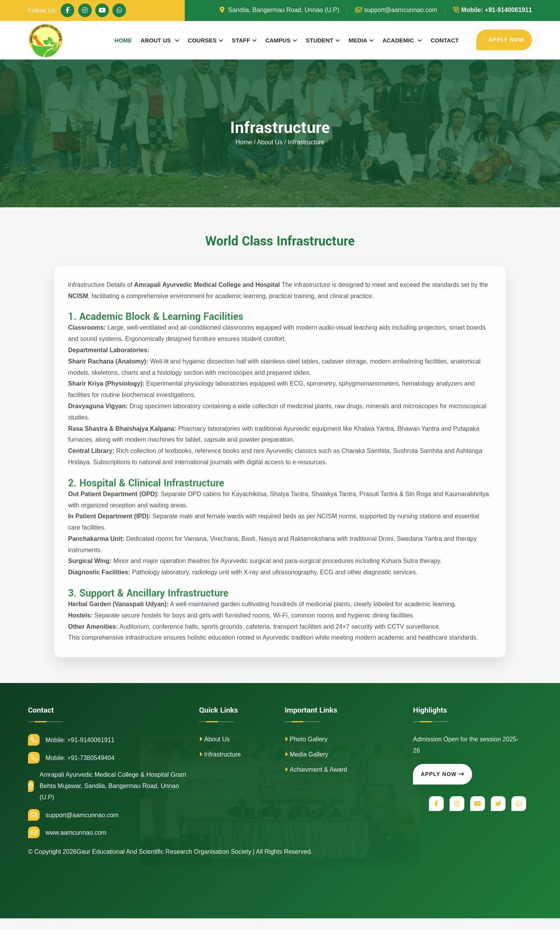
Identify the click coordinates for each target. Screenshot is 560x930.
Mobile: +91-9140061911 (71, 740)
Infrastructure (220, 754)
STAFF (241, 40)
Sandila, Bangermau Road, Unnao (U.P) (279, 10)
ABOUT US (157, 40)
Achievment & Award (316, 770)
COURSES (202, 40)
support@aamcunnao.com (396, 10)
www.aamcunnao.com (67, 833)
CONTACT (444, 40)
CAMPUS (278, 40)
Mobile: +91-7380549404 (71, 758)
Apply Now (443, 774)
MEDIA (358, 40)
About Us (214, 739)
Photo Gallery (306, 739)
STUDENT (319, 40)
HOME (123, 40)
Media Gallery (306, 754)
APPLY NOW (504, 40)
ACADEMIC (399, 40)
